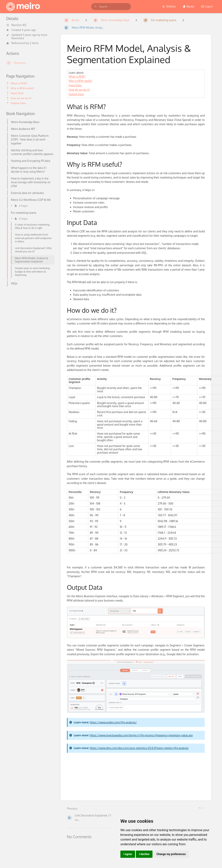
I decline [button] (144, 854)
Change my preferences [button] (171, 854)
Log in (207, 6)
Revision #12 (16, 25)
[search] (111, 7)
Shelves (169, 6)
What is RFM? (19, 83)
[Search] (96, 7)
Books (188, 6)
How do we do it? (21, 98)
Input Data (17, 93)
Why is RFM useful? (22, 88)
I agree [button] (128, 854)
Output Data (18, 103)
